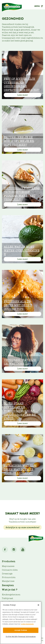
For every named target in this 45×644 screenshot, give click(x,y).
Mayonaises (8, 566)
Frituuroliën (9, 577)
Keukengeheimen (11, 595)
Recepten (8, 585)
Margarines (8, 581)
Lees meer (22, 95)
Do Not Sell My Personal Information (21, 637)
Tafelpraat (7, 598)
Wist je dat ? (10, 590)
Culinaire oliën (10, 570)
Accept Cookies (21, 630)
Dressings (7, 574)
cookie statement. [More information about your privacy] (27, 624)
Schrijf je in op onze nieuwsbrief (22, 527)
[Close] (38, 605)
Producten (9, 561)
